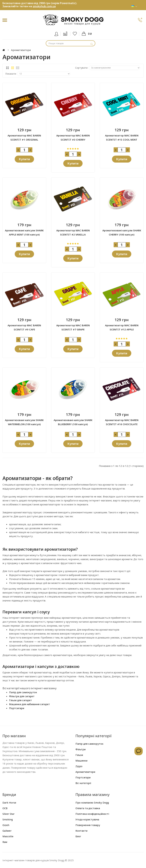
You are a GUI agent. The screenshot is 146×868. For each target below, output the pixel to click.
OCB (5, 808)
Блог (78, 836)
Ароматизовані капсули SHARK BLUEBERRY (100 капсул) (73, 422)
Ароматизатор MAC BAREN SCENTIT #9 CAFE (24, 327)
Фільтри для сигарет (22, 696)
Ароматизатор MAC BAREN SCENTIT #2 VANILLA (73, 232)
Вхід (59, 33)
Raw (5, 842)
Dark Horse (9, 802)
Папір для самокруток (23, 692)
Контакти (81, 830)
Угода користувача (87, 819)
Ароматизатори (85, 772)
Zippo (79, 766)
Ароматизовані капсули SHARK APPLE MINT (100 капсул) (24, 232)
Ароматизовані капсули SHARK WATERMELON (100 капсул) (24, 422)
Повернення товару (88, 825)
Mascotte (8, 836)
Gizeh (6, 825)
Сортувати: (82, 68)
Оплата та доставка (88, 808)
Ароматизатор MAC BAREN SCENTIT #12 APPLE (122, 327)
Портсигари (17, 708)
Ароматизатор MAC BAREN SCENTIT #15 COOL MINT (122, 138)
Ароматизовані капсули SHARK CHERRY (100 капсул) (122, 232)
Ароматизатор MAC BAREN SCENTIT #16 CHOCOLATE (122, 422)
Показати (11, 74)
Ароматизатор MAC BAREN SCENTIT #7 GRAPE (73, 327)
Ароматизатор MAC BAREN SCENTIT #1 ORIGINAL (24, 138)
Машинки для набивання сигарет (29, 704)
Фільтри (81, 749)
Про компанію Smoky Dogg (92, 802)
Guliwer (7, 830)
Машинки (81, 761)
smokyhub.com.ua (44, 6)
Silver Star (9, 814)
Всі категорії (83, 783)
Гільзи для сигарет (20, 700)
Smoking (8, 819)
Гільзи (79, 755)
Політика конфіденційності (92, 814)
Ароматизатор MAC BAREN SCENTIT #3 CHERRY (73, 138)
